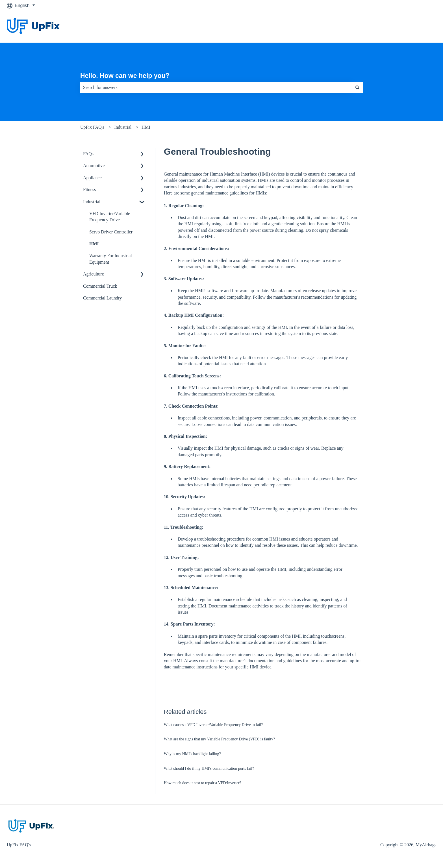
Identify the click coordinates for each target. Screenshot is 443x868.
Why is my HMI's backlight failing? (192, 754)
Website (422, 27)
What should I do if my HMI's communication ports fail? (209, 768)
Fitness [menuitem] (89, 190)
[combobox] (216, 88)
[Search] (357, 88)
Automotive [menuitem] (94, 166)
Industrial (123, 127)
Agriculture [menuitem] (94, 274)
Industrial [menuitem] (92, 202)
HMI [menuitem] (94, 244)
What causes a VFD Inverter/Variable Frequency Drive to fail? (213, 725)
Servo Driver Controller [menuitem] (111, 232)
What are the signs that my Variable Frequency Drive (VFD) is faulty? (220, 739)
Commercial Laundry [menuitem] (102, 298)
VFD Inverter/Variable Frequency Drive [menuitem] (110, 217)
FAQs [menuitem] (88, 154)
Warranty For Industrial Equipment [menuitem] (111, 259)
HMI (146, 127)
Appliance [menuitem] (92, 178)
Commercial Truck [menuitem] (100, 286)
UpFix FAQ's (92, 127)
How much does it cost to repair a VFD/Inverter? (203, 783)
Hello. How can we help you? (125, 76)
